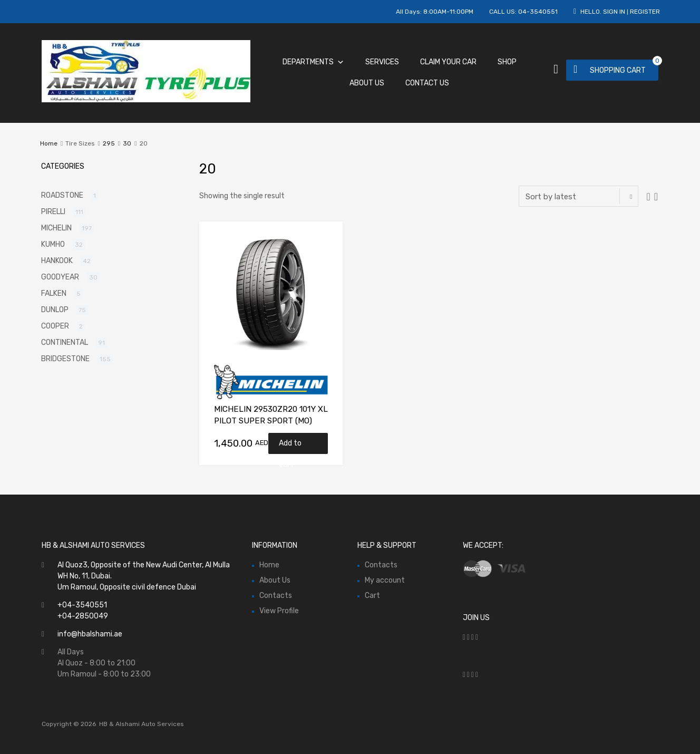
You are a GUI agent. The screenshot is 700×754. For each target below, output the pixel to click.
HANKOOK (57, 261)
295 (109, 143)
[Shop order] (579, 196)
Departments (313, 62)
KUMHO (53, 244)
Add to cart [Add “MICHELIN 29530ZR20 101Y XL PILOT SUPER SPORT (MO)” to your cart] (290, 446)
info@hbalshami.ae (90, 634)
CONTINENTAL (65, 342)
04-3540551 (538, 12)
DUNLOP (55, 310)
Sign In (614, 12)
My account (385, 580)
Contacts (276, 596)
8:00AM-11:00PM (448, 12)
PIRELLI (53, 212)
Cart (372, 596)
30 (127, 143)
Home (49, 143)
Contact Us (427, 83)
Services (382, 62)
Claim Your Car (448, 62)
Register (645, 12)
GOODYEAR (60, 277)
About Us (367, 83)
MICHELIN (56, 228)
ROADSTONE (62, 195)
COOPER (55, 326)
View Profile (279, 611)
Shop (507, 62)
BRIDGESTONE (65, 359)
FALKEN (54, 293)
